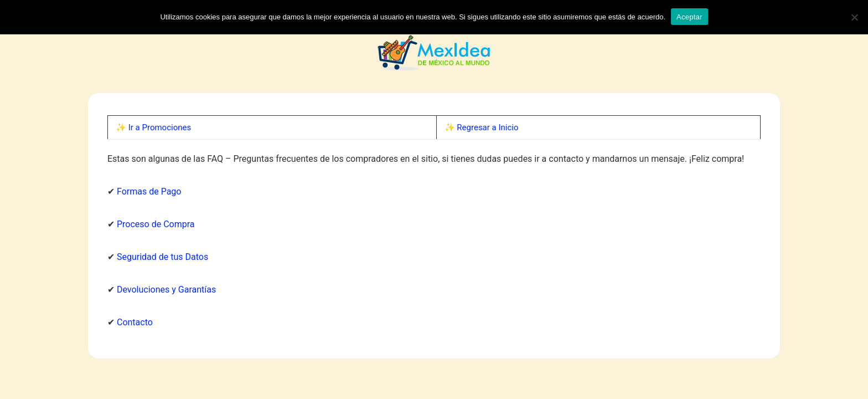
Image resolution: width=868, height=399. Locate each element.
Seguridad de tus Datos (162, 257)
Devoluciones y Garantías (166, 290)
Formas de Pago (149, 191)
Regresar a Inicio (487, 127)
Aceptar (689, 17)
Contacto (135, 322)
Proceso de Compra (156, 224)
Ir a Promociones (160, 127)
